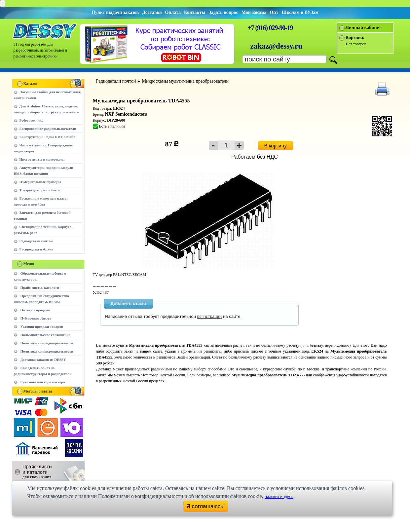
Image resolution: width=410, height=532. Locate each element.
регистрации (210, 316)
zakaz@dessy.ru (277, 46)
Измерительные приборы (40, 182)
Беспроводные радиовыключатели (48, 129)
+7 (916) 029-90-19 (270, 28)
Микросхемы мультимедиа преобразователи (185, 81)
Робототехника (32, 120)
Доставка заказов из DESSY (43, 360)
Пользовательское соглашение (45, 335)
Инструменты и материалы (42, 159)
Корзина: (355, 38)
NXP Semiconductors (126, 114)
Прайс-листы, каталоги (40, 287)
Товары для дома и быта (40, 190)
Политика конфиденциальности (47, 343)
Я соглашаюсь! (206, 506)
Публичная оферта (36, 318)
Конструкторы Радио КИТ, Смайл (48, 137)
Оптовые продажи (36, 310)
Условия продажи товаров (42, 326)
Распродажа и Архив (37, 249)
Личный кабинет (363, 28)
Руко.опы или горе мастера (43, 382)
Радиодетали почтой (36, 241)
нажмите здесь (279, 496)
